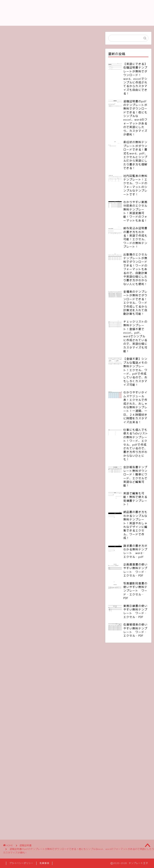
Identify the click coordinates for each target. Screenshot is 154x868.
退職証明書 (14, 94)
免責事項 (44, 863)
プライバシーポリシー (21, 863)
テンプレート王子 (77, 13)
